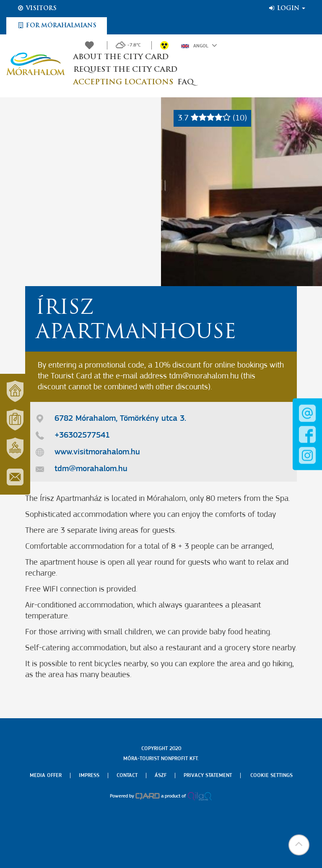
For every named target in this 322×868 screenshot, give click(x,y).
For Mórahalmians (57, 26)
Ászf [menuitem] (161, 775)
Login (287, 8)
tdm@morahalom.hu (91, 469)
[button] (299, 845)
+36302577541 (82, 435)
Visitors (37, 8)
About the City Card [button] (121, 57)
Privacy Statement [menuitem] (208, 775)
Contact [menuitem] (127, 775)
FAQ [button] (186, 82)
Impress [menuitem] (89, 775)
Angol (199, 45)
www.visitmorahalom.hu (97, 452)
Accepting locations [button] (123, 82)
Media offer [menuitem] (46, 775)
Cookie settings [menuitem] (271, 775)
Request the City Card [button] (125, 70)
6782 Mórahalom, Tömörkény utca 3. (120, 419)
